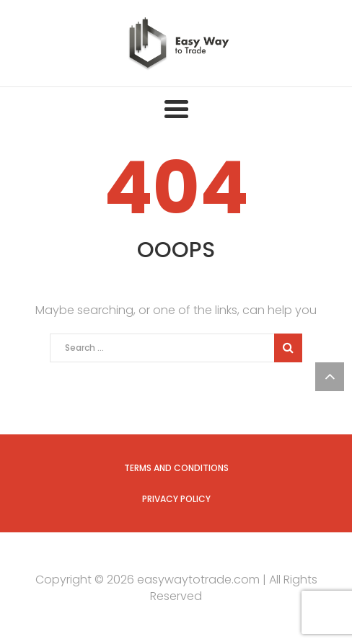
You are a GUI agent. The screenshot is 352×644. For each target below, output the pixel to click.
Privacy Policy (176, 499)
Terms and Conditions (176, 468)
